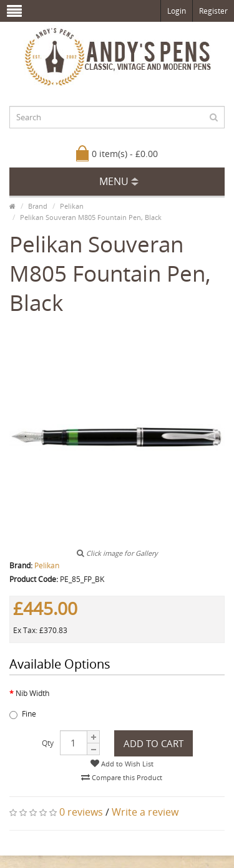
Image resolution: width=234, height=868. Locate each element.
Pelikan (72, 206)
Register (213, 11)
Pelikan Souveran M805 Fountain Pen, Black (91, 217)
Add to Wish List (122, 764)
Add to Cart (154, 743)
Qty (48, 743)
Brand (38, 206)
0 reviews (81, 812)
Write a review (145, 812)
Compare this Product (122, 777)
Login (177, 11)
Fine (23, 714)
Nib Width (32, 693)
